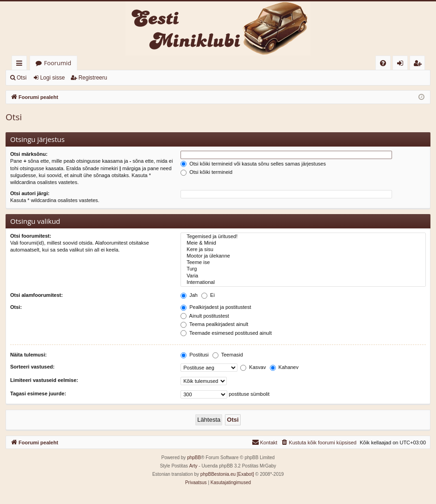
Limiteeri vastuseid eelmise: (44, 380)
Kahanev (284, 367)
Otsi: (16, 307)
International (303, 283)
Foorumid (58, 63)
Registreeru (93, 78)
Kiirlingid (21, 65)
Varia (303, 276)
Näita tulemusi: (28, 355)
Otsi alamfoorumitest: (37, 295)
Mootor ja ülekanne (303, 256)
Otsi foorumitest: (31, 236)
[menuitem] (383, 63)
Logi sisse (53, 78)
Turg (303, 269)
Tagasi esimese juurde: (38, 393)
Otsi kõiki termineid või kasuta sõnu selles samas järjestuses (253, 164)
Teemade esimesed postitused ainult (226, 333)
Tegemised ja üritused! (303, 237)
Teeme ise (303, 263)
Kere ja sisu (303, 250)
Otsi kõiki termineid (206, 172)
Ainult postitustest (205, 316)
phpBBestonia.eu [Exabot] (227, 474)
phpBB (194, 458)
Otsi (22, 78)
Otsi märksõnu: (29, 154)
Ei (208, 295)
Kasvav (253, 367)
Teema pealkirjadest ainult (214, 324)
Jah (189, 295)
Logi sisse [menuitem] (402, 65)
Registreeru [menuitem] (419, 65)
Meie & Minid (303, 243)
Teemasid (228, 355)
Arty (193, 466)
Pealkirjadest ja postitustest (216, 307)
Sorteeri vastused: (32, 367)
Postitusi (195, 355)
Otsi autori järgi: (30, 193)
